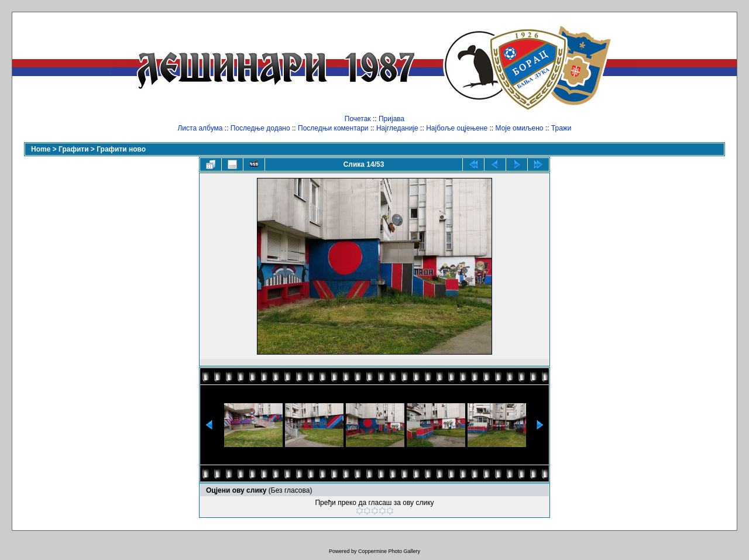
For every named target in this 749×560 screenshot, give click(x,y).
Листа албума (200, 128)
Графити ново (121, 149)
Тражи (561, 128)
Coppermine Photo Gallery (389, 551)
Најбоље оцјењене (457, 128)
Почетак (358, 119)
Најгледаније (397, 128)
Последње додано (260, 128)
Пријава (391, 119)
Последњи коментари (333, 128)
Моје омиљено (520, 128)
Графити (73, 149)
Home (41, 149)
